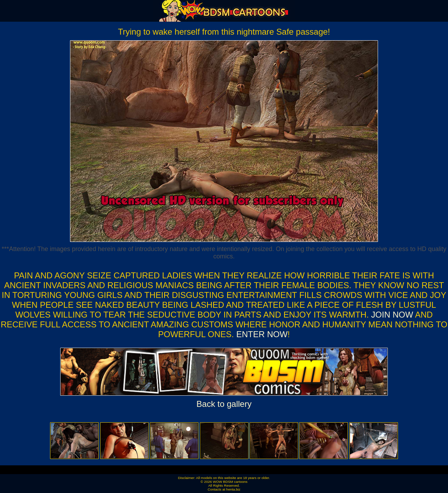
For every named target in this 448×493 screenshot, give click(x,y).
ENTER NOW (261, 334)
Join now (393, 315)
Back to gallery (224, 404)
